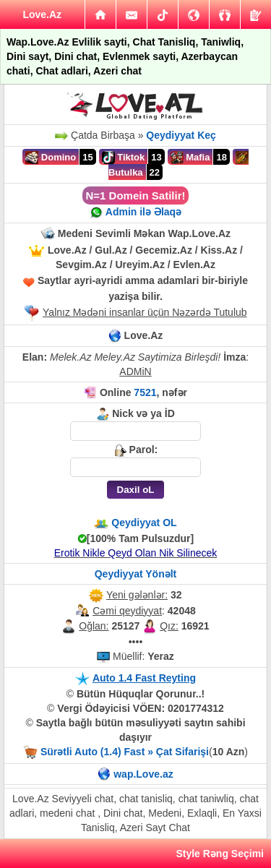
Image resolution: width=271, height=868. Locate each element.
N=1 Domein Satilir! (136, 195)
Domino (51, 158)
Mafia (190, 158)
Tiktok (124, 158)
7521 (145, 392)
